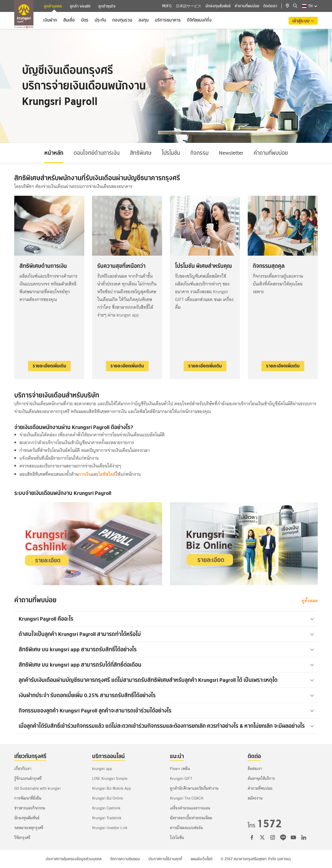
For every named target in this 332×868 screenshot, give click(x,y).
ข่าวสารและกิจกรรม (30, 808)
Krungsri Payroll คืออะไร (166, 619)
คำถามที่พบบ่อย (247, 6)
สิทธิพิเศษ (141, 153)
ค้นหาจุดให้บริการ (261, 779)
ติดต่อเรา (270, 6)
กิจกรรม (199, 153)
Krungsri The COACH (187, 798)
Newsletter (231, 153)
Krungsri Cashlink (106, 808)
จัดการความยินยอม (125, 859)
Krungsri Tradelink (107, 818)
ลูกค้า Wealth (80, 6)
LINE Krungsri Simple (110, 779)
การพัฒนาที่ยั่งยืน (28, 798)
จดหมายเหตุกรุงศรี (29, 828)
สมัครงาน (255, 798)
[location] (289, 6)
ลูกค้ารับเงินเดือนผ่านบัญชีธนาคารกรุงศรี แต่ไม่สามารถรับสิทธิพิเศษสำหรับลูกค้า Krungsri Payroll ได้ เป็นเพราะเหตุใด (166, 680)
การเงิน (85, 474)
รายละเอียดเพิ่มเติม (49, 366)
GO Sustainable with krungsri (37, 788)
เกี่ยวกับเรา (23, 769)
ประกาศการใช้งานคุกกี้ (165, 859)
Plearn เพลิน (180, 769)
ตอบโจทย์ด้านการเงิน (97, 153)
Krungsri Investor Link (110, 828)
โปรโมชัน (171, 153)
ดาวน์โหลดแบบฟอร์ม (186, 828)
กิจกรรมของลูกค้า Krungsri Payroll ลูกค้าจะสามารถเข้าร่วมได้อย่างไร (166, 710)
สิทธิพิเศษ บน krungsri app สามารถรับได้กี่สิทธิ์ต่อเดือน (166, 665)
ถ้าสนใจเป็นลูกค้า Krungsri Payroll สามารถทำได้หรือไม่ (166, 634)
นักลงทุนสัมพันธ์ (218, 6)
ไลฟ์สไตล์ (107, 474)
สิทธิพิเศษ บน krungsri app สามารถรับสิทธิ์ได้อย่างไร (166, 649)
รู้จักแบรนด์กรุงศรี (28, 779)
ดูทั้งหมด (310, 601)
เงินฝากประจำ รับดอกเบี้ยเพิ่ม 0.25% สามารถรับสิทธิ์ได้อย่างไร (166, 695)
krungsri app (102, 769)
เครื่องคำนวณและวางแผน (190, 808)
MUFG (167, 6)
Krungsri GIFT (181, 779)
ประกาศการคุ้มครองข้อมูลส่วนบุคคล (74, 859)
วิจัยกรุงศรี (22, 838)
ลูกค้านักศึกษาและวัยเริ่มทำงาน (194, 788)
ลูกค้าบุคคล (53, 7)
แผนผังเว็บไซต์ (202, 859)
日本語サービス (189, 6)
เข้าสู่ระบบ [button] (301, 21)
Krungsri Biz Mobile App (112, 788)
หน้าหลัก (54, 153)
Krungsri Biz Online (108, 798)
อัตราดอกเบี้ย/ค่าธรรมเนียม (191, 818)
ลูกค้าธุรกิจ (107, 6)
